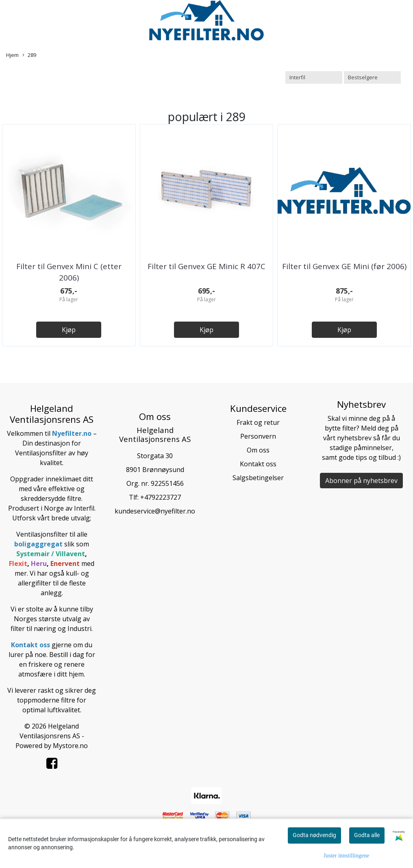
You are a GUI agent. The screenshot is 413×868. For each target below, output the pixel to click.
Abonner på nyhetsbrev (361, 481)
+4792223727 (161, 497)
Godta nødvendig (314, 835)
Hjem (12, 55)
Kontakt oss (258, 464)
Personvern (258, 436)
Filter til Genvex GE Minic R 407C (206, 266)
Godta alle (367, 835)
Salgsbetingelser (258, 478)
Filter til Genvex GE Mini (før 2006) (344, 266)
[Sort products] (372, 77)
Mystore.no (70, 746)
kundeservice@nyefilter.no (155, 511)
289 (29, 55)
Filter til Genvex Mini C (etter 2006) (69, 272)
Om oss (258, 450)
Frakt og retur (258, 422)
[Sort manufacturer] (314, 77)
